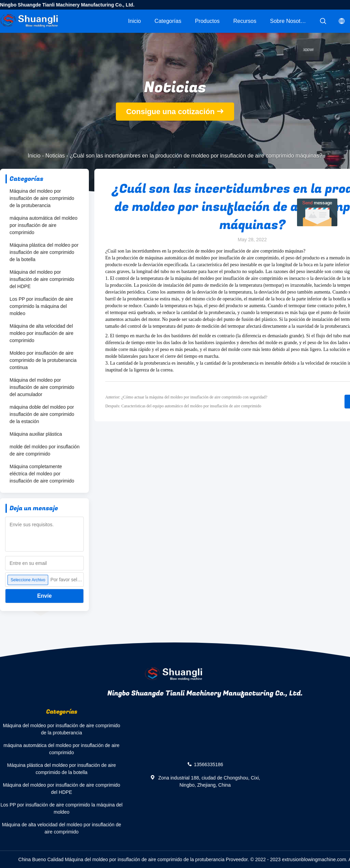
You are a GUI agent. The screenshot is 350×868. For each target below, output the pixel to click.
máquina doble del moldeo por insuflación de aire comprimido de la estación (42, 414)
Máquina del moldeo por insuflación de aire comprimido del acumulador (42, 387)
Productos (207, 21)
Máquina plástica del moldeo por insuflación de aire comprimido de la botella (44, 252)
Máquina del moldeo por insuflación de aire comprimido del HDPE (42, 279)
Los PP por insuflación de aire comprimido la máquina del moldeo (41, 306)
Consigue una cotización (170, 112)
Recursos (245, 21)
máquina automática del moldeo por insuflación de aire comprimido (43, 225)
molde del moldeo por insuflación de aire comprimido (45, 450)
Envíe (45, 596)
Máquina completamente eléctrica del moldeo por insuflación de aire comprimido (42, 474)
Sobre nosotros (289, 21)
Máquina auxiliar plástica (36, 434)
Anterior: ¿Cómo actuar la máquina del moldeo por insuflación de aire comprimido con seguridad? (186, 397)
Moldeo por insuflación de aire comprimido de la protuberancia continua (43, 360)
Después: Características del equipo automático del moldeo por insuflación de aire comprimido (183, 406)
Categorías (168, 21)
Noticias (55, 156)
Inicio (134, 21)
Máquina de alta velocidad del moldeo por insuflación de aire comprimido (42, 333)
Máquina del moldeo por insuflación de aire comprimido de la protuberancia (42, 198)
